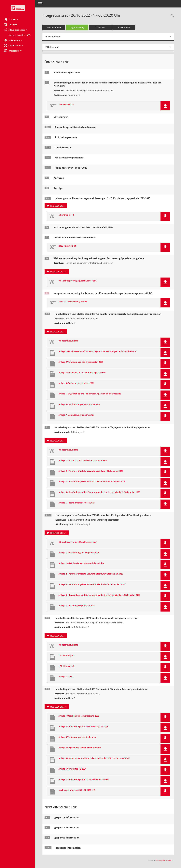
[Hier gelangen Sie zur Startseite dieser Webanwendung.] (18, 8)
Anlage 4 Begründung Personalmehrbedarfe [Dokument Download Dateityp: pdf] (80, 748)
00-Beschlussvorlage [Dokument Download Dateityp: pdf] (68, 341)
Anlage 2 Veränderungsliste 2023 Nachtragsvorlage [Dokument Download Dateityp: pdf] (83, 727)
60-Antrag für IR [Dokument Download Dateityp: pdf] (66, 215)
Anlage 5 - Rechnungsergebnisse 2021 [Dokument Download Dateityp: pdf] (77, 503)
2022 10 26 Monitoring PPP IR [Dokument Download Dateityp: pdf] (73, 302)
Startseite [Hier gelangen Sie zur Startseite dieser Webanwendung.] (11, 19)
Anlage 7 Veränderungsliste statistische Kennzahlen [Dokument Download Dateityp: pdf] (84, 780)
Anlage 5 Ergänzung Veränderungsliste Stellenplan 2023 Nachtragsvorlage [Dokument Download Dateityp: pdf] (94, 758)
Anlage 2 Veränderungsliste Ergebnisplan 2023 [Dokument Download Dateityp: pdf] (81, 362)
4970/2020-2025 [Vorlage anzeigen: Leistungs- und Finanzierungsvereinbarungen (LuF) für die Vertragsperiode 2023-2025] (57, 206)
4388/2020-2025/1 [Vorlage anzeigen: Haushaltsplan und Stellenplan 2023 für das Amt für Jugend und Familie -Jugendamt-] (58, 533)
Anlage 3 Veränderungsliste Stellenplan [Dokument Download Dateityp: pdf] (77, 737)
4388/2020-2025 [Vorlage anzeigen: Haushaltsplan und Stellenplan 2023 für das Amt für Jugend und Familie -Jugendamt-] (57, 441)
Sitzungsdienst (165, 860)
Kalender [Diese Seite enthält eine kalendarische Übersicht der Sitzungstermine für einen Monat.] (11, 25)
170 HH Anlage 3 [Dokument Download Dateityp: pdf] (66, 666)
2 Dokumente (53, 47)
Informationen (54, 27)
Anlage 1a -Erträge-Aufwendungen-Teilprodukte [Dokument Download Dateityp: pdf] (81, 563)
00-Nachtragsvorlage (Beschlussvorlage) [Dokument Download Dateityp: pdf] (78, 281)
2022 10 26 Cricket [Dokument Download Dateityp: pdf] (67, 246)
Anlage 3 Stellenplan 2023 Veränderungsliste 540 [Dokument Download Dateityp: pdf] (82, 373)
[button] (18, 30)
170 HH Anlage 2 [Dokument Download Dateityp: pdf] (66, 656)
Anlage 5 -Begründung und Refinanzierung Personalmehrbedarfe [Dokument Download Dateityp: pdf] (90, 394)
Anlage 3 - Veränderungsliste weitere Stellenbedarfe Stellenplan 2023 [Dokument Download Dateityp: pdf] (92, 482)
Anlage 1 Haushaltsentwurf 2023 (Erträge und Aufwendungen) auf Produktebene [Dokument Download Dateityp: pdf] (97, 351)
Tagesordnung (77, 27)
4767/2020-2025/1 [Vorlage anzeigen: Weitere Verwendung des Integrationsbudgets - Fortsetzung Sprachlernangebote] (58, 272)
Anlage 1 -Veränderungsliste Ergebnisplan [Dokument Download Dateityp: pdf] (79, 553)
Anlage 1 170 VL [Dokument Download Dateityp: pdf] (66, 677)
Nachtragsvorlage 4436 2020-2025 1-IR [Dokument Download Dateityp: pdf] (77, 790)
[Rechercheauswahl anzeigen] (172, 16)
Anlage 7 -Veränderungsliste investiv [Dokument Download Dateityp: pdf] (76, 415)
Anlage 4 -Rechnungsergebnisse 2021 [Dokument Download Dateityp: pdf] (76, 383)
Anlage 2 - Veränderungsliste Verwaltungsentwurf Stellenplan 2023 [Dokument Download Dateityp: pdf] (91, 471)
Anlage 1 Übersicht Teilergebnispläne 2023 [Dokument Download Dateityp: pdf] (79, 716)
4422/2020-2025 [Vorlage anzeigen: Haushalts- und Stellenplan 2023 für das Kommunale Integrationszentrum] (57, 636)
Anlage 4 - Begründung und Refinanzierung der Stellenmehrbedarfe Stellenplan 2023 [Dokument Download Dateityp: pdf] (99, 492)
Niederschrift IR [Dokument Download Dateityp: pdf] (66, 105)
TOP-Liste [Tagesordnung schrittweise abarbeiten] (100, 27)
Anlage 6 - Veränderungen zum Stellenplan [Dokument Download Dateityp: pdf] (79, 404)
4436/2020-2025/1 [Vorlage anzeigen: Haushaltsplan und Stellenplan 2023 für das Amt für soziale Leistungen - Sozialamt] (58, 707)
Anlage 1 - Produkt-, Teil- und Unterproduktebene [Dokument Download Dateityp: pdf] (83, 460)
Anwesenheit (124, 27)
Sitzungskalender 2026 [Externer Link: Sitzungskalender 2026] (19, 35)
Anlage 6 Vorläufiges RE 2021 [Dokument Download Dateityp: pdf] (72, 769)
